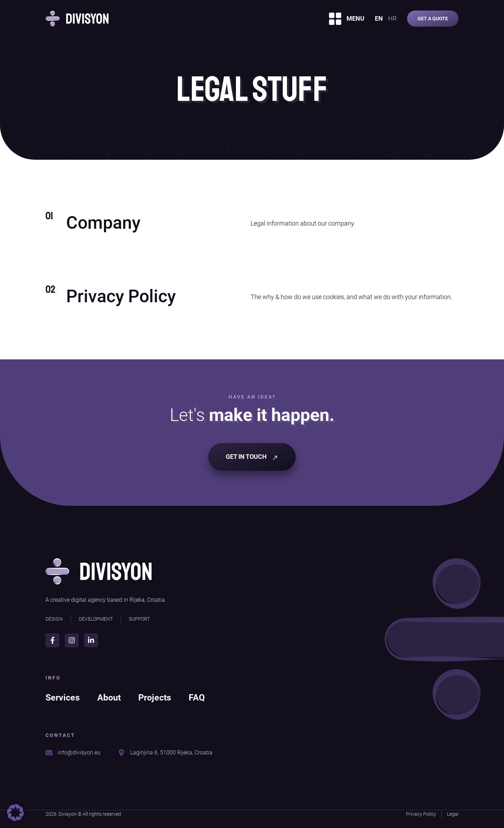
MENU (355, 18)
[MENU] (335, 19)
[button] (15, 813)
